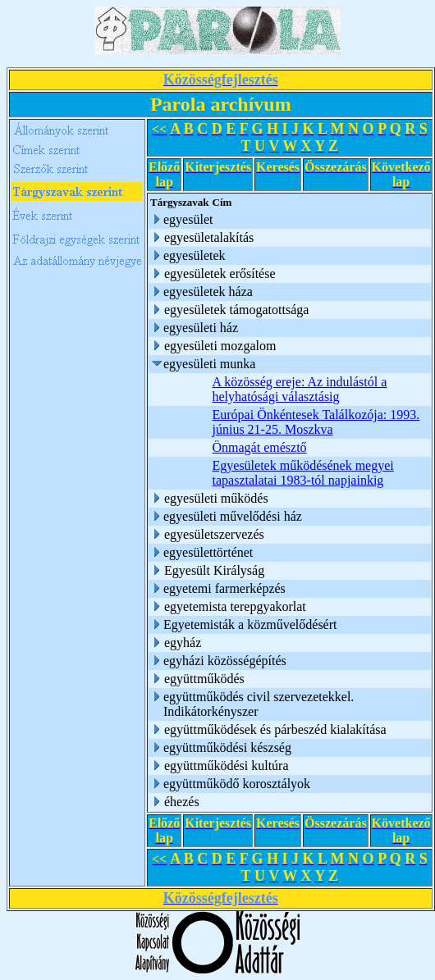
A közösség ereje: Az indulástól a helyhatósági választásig (300, 389)
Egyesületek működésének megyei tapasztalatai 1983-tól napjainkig (303, 473)
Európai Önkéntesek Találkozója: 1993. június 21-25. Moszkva (316, 422)
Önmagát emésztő (260, 447)
